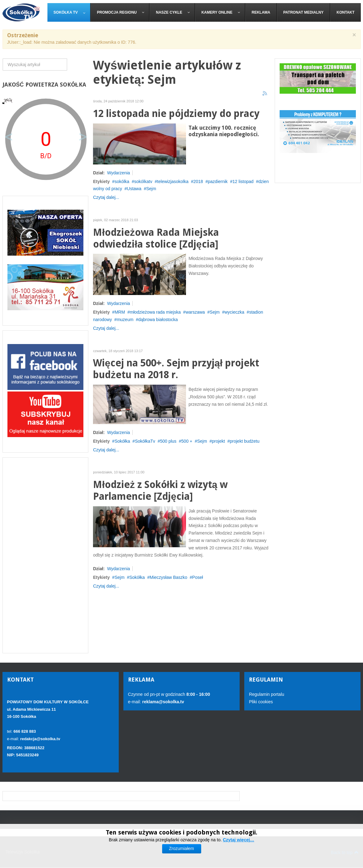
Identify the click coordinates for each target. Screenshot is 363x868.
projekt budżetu (245, 441)
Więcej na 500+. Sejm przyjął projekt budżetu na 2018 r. (176, 369)
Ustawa (134, 189)
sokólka (122, 181)
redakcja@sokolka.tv (40, 739)
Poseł (198, 577)
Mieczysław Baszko (168, 577)
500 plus (168, 441)
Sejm (151, 189)
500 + (187, 441)
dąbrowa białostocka (158, 320)
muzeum (125, 320)
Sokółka (122, 441)
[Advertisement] (46, 555)
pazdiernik (218, 181)
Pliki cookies (261, 702)
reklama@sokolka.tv (163, 702)
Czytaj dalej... (106, 197)
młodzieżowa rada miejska (155, 312)
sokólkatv (143, 181)
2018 (198, 181)
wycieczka (234, 312)
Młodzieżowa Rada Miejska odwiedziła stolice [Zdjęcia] (156, 238)
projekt (219, 441)
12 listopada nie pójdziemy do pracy (176, 114)
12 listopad (243, 181)
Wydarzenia (118, 173)
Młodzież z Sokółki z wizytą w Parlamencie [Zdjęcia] (160, 491)
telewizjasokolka (173, 181)
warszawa (195, 312)
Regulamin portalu (267, 694)
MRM (120, 312)
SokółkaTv (145, 441)
